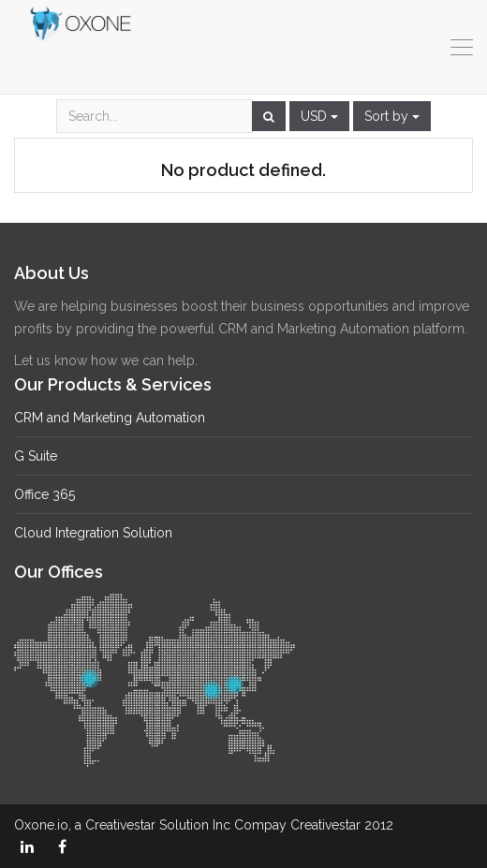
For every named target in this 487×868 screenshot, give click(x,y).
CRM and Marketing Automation (110, 418)
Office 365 (44, 494)
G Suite (36, 456)
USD (319, 116)
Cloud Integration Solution (93, 533)
